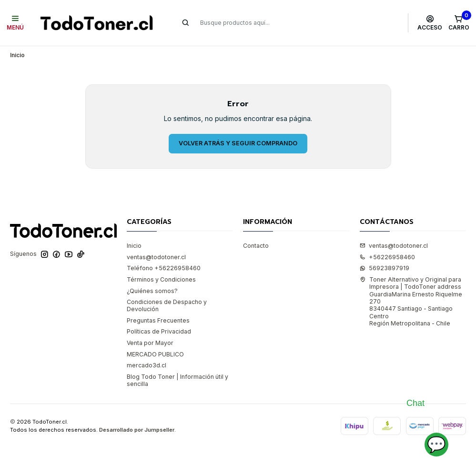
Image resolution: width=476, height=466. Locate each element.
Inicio (134, 246)
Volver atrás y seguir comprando (238, 143)
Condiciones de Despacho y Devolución (167, 305)
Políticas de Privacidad (159, 331)
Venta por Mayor (150, 343)
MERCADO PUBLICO (155, 354)
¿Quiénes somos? (152, 291)
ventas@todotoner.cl (156, 257)
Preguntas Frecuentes (158, 320)
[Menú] (15, 23)
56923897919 (385, 268)
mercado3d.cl (147, 365)
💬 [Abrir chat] (436, 444)
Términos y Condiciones (161, 279)
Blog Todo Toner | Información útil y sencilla (177, 380)
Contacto (256, 246)
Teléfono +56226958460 (164, 268)
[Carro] (459, 23)
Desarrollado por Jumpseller (137, 430)
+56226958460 (387, 257)
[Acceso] (430, 23)
